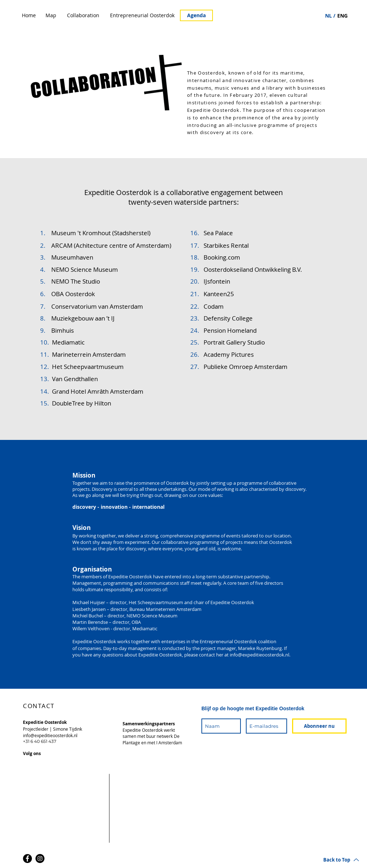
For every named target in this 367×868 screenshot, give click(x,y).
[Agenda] (196, 15)
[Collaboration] (83, 15)
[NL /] (330, 16)
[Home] (29, 15)
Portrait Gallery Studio (234, 342)
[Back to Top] (341, 860)
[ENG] (342, 16)
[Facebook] (27, 858)
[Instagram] (40, 858)
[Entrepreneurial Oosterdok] (142, 15)
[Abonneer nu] (319, 726)
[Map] (51, 15)
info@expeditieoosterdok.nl (259, 655)
